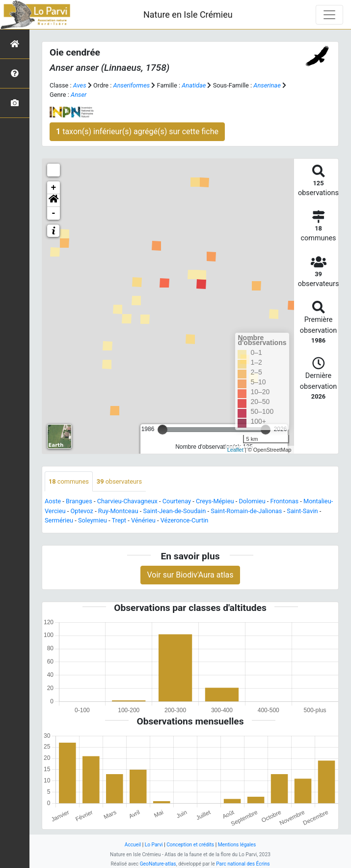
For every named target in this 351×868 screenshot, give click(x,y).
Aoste (53, 501)
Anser (79, 95)
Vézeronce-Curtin (185, 520)
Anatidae (194, 85)
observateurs (119, 481)
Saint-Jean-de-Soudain (175, 511)
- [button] (54, 213)
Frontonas (284, 501)
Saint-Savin (302, 511)
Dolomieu (252, 501)
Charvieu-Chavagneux (127, 501)
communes (69, 481)
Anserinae (267, 85)
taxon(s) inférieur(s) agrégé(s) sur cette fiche (137, 131)
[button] (54, 201)
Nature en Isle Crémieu (188, 14)
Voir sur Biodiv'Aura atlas (190, 575)
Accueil (133, 845)
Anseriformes (132, 85)
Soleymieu (93, 520)
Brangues (79, 501)
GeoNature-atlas (158, 864)
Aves (80, 85)
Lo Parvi (154, 845)
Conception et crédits (190, 845)
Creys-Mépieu (215, 501)
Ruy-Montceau (118, 511)
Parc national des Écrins (243, 864)
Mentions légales (237, 845)
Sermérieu (59, 520)
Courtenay (177, 501)
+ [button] (54, 188)
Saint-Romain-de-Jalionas (246, 511)
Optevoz (82, 511)
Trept (119, 520)
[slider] (162, 430)
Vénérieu (143, 520)
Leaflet (235, 450)
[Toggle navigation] (329, 15)
